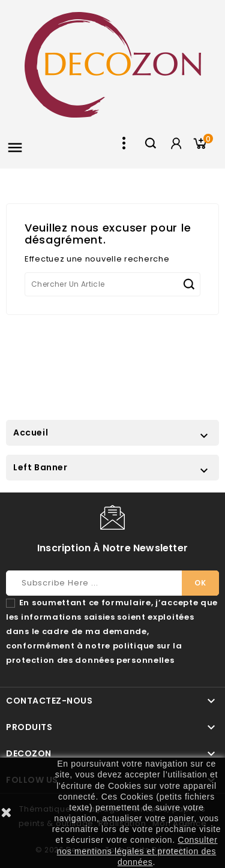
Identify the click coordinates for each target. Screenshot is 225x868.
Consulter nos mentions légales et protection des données (137, 851)
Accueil (31, 433)
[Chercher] (112, 284)
